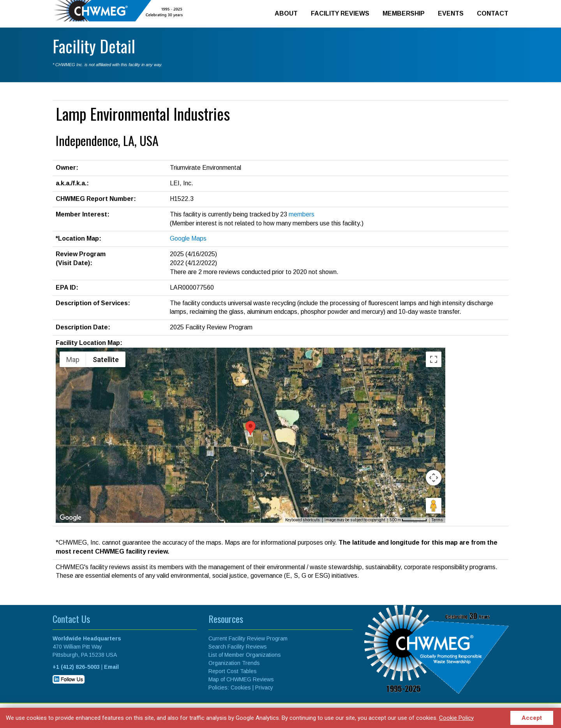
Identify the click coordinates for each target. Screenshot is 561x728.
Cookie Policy (456, 717)
